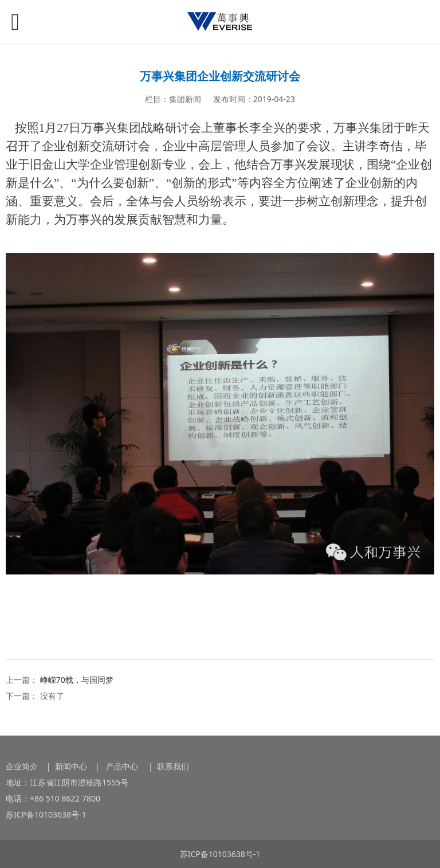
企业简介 (22, 766)
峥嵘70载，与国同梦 (77, 680)
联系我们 (173, 766)
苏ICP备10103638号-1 (46, 814)
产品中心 (123, 766)
